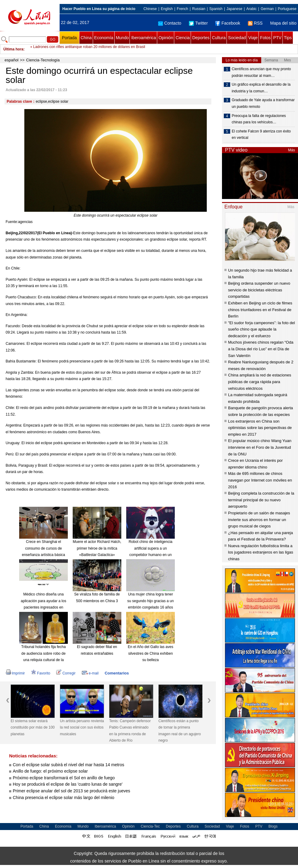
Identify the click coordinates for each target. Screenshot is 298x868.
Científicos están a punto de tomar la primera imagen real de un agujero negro (180, 731)
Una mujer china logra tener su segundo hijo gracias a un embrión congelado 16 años (151, 601)
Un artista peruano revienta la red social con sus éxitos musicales (82, 727)
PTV (277, 38)
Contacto (170, 23)
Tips (288, 38)
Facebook (228, 23)
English (167, 9)
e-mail (90, 673)
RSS (255, 23)
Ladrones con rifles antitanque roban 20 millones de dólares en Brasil (89, 49)
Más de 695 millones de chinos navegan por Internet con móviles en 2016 (260, 480)
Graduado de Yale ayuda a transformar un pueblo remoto (263, 103)
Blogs (273, 826)
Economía (104, 38)
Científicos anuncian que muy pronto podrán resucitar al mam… (261, 72)
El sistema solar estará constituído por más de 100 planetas (33, 727)
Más (291, 150)
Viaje (253, 38)
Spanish (216, 9)
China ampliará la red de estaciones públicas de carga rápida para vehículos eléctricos (260, 382)
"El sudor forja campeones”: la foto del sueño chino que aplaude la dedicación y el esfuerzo (262, 329)
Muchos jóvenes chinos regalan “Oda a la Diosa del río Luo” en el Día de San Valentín (261, 349)
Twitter (198, 23)
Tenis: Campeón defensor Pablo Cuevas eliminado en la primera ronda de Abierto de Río (130, 731)
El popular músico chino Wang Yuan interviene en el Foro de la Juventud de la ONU (260, 447)
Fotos (265, 38)
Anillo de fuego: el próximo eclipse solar (50, 771)
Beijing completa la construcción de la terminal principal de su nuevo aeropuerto (261, 500)
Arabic (251, 9)
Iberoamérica (144, 38)
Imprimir (15, 673)
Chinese (150, 9)
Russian (199, 9)
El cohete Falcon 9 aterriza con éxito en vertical (261, 135)
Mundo (122, 38)
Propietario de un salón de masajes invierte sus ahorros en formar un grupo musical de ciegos (259, 520)
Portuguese (287, 9)
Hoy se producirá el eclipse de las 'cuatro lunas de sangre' (68, 784)
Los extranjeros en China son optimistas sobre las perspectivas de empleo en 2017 (260, 428)
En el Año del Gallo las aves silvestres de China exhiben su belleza (150, 653)
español (12, 60)
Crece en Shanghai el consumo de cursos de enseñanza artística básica (43, 548)
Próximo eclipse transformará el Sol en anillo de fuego (64, 778)
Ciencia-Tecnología (43, 60)
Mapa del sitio (283, 23)
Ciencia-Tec (150, 826)
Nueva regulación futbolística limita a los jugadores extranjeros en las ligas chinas (261, 552)
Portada (69, 38)
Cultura (219, 38)
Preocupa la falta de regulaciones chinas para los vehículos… (259, 119)
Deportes (201, 38)
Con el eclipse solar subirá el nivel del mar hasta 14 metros (69, 765)
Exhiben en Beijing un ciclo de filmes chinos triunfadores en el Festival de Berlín (260, 310)
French (182, 9)
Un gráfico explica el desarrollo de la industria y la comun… (261, 88)
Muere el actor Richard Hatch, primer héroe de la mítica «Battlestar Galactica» (97, 548)
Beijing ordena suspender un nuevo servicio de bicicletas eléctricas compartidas (259, 290)
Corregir (66, 673)
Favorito (41, 673)
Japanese (234, 9)
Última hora (13, 49)
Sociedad (237, 38)
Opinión (166, 38)
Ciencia (183, 38)
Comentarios (117, 673)
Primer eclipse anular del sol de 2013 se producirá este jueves (71, 791)
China (86, 38)
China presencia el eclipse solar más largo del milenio (64, 798)
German (267, 9)
